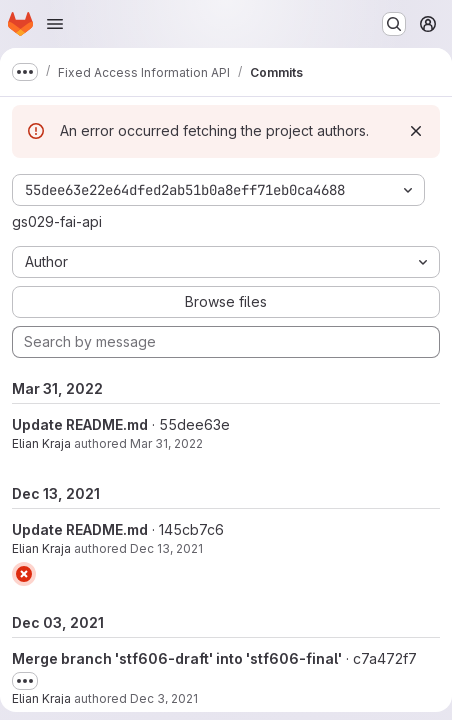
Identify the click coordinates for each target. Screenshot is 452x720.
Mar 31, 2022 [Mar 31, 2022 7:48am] (166, 443)
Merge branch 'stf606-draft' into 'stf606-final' (177, 658)
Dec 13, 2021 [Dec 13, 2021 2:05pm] (166, 548)
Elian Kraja (41, 443)
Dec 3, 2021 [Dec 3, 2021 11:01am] (164, 698)
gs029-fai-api (57, 221)
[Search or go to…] (394, 24)
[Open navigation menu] (55, 24)
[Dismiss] (416, 131)
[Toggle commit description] (25, 681)
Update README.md (80, 424)
